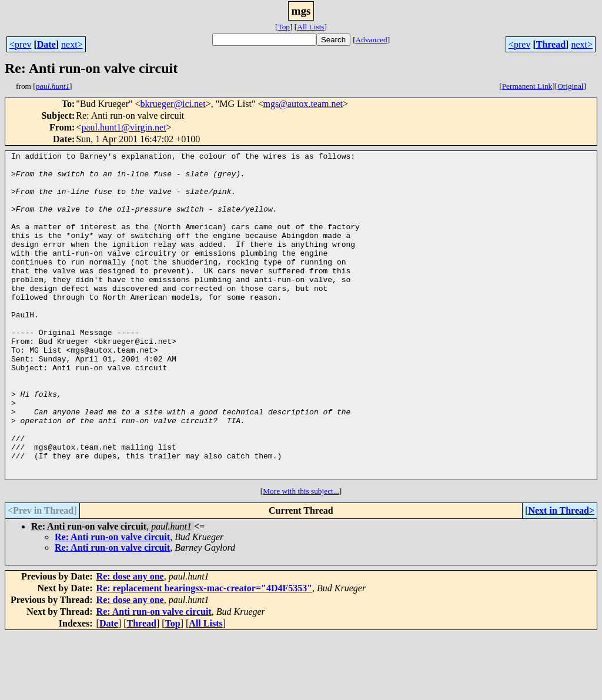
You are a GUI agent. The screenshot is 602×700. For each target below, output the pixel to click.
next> (72, 44)
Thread (551, 44)
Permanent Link (527, 86)
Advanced (372, 40)
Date (46, 44)
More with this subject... (301, 556)
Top (284, 27)
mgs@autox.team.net (303, 104)
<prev (20, 44)
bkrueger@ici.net (173, 104)
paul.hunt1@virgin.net (123, 127)
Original (570, 86)
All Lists (310, 27)
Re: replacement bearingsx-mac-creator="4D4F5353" (205, 653)
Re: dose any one (130, 642)
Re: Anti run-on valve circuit (112, 602)
